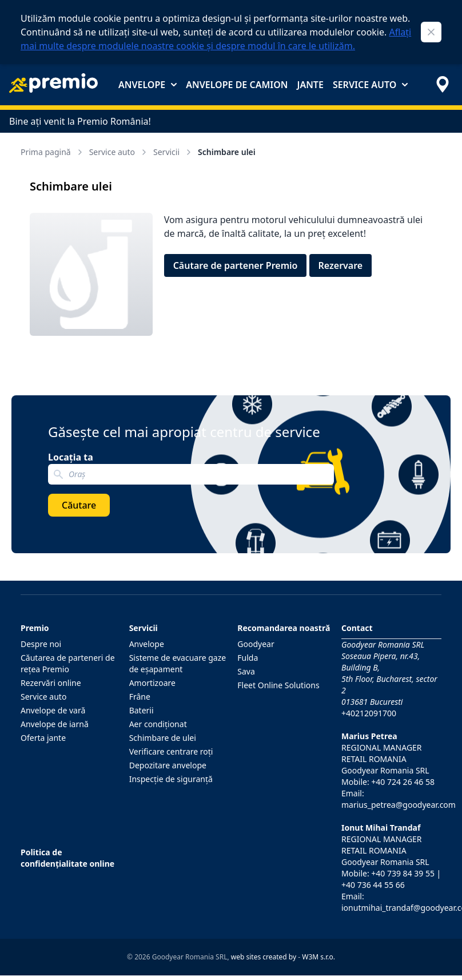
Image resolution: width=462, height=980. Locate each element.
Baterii (142, 710)
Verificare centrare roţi (171, 751)
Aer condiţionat (158, 724)
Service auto (370, 85)
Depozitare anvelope (168, 765)
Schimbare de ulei (163, 738)
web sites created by (264, 957)
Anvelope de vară (53, 710)
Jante (310, 85)
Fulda (248, 658)
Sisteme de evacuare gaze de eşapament (178, 663)
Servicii (173, 152)
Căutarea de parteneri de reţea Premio (68, 663)
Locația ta (71, 457)
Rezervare (341, 265)
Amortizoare (152, 683)
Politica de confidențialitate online (67, 858)
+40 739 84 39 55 (403, 873)
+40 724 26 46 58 (403, 782)
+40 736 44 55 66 (373, 885)
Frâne (140, 697)
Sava (246, 671)
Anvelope (148, 85)
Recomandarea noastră (284, 628)
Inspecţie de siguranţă (171, 779)
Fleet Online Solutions (278, 685)
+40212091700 (369, 713)
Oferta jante (43, 738)
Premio (35, 628)
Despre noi (41, 644)
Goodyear (256, 644)
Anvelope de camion (237, 85)
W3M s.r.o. (318, 957)
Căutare (79, 505)
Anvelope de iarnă (55, 724)
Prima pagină (53, 152)
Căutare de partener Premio (236, 265)
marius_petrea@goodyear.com (399, 805)
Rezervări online (51, 683)
